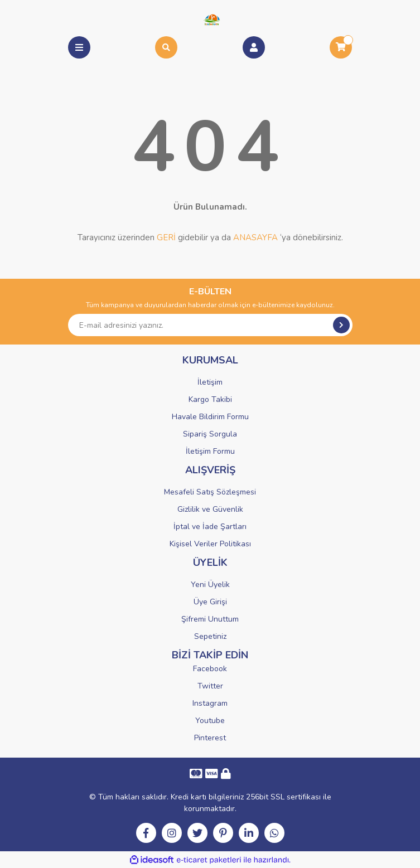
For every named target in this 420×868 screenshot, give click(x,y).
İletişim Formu (210, 451)
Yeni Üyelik (210, 585)
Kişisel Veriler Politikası (210, 544)
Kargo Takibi (210, 399)
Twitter (210, 686)
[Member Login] (254, 47)
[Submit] (341, 325)
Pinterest (210, 738)
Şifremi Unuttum (210, 619)
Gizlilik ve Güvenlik (210, 509)
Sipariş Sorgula (210, 434)
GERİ (166, 237)
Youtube (210, 721)
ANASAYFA (255, 237)
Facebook (210, 669)
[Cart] (341, 47)
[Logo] (210, 19)
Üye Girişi (210, 602)
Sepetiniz (210, 636)
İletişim (210, 382)
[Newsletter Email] (210, 325)
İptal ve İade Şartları (210, 527)
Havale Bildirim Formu (210, 417)
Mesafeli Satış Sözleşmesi (210, 492)
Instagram (210, 703)
